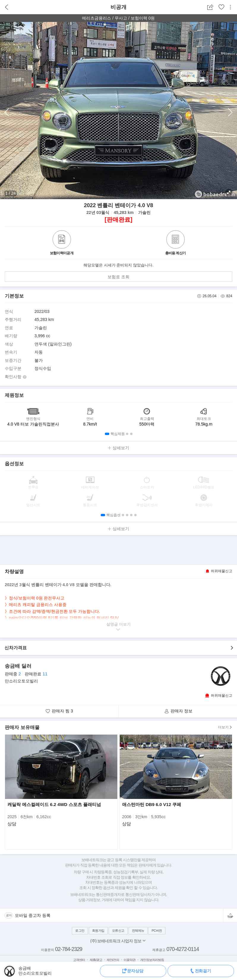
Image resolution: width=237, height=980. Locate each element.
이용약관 (129, 960)
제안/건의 (113, 960)
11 (45, 674)
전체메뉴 (138, 931)
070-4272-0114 (183, 949)
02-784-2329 (68, 949)
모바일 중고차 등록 (33, 915)
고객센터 (79, 960)
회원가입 (98, 931)
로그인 (80, 931)
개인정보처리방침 (152, 960)
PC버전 (157, 931)
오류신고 (118, 931)
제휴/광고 (96, 960)
